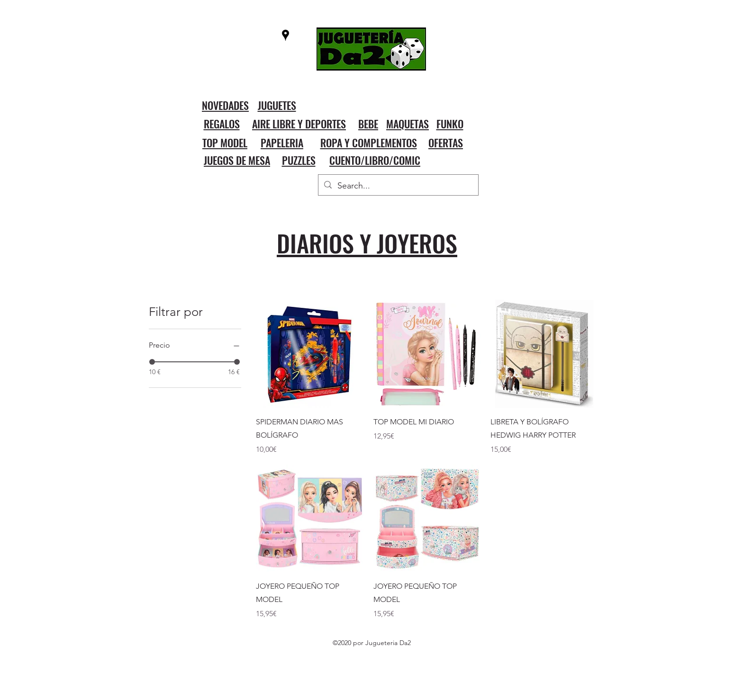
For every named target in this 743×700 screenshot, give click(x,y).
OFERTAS (446, 143)
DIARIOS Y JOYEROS (367, 242)
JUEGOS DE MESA (237, 160)
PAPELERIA (282, 143)
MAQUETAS (408, 124)
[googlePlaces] (285, 35)
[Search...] (398, 186)
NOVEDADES (225, 105)
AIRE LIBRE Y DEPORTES (299, 124)
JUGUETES (277, 105)
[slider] (152, 362)
